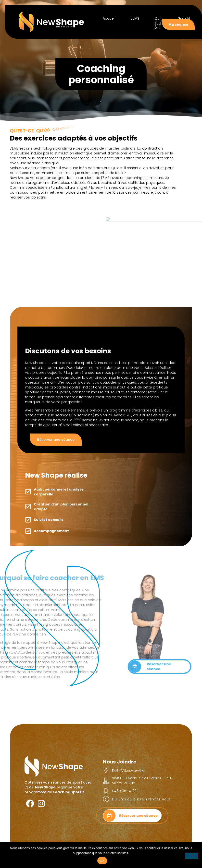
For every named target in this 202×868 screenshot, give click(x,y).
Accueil (109, 18)
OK (102, 861)
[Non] (192, 856)
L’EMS (135, 18)
